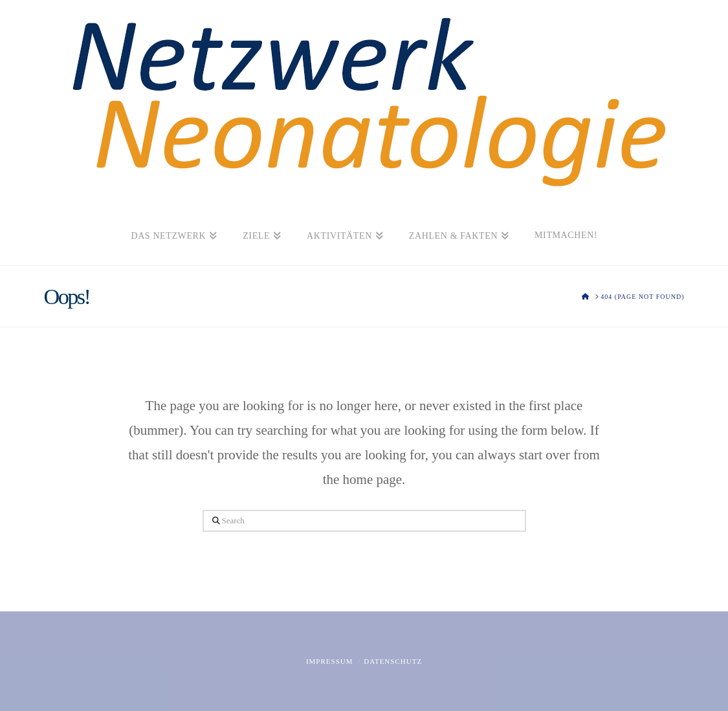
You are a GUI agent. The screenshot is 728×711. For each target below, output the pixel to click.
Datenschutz (393, 661)
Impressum (330, 661)
